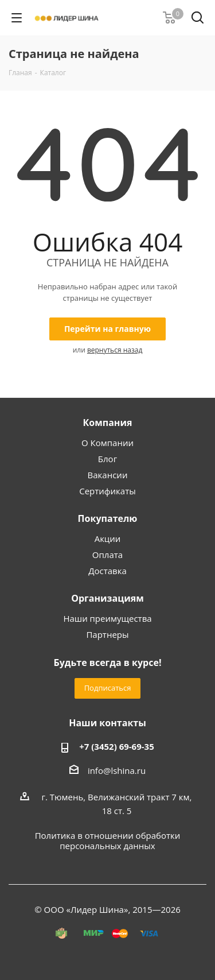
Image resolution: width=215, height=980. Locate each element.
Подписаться (108, 688)
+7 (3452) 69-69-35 (117, 746)
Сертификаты (107, 491)
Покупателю (108, 518)
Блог (107, 459)
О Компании (107, 443)
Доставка (107, 571)
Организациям (107, 598)
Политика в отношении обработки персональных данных (108, 840)
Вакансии (108, 475)
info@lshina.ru (117, 770)
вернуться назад (115, 350)
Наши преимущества (107, 618)
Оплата (107, 555)
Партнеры (107, 634)
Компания (107, 423)
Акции (108, 539)
